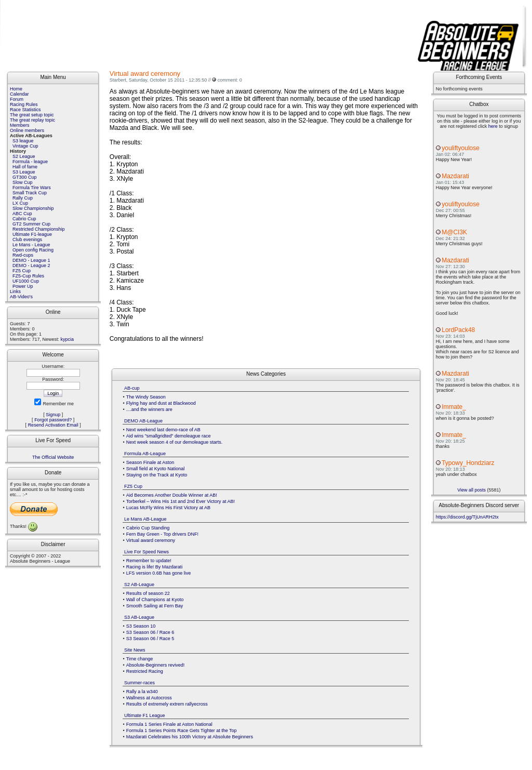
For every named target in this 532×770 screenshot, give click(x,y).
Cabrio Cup (24, 219)
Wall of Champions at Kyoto (155, 600)
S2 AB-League (139, 585)
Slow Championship (33, 208)
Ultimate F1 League (145, 715)
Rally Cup (23, 198)
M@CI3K (454, 232)
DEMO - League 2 (31, 265)
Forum (17, 99)
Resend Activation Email (53, 425)
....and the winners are (149, 409)
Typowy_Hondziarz (468, 463)
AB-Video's (21, 297)
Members (20, 125)
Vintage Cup (25, 146)
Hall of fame (25, 167)
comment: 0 (230, 80)
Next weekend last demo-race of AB (163, 430)
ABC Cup (22, 214)
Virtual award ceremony (151, 540)
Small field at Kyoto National (156, 469)
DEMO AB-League (143, 421)
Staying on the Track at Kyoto (157, 475)
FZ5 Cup (22, 271)
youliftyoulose (461, 148)
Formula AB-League (145, 454)
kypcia (68, 339)
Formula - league (30, 162)
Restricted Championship (39, 229)
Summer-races (139, 683)
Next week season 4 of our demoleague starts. (175, 442)
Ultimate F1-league (32, 234)
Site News (135, 650)
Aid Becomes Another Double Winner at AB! (172, 495)
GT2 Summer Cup (31, 224)
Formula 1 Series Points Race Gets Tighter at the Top (182, 731)
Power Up (23, 286)
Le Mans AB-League (145, 519)
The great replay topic (32, 120)
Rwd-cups (23, 255)
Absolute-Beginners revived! (156, 665)
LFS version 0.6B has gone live (159, 573)
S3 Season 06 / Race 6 (150, 632)
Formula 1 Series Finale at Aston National (169, 724)
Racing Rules (24, 104)
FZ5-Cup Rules (28, 276)
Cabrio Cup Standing (148, 528)
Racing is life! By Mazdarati (155, 567)
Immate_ (454, 407)
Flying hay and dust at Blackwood (161, 403)
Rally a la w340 (142, 692)
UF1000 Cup (26, 281)
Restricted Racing (145, 671)
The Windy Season (146, 397)
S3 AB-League (139, 617)
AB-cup (132, 388)
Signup (53, 415)
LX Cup (20, 203)
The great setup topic (32, 115)
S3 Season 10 (141, 626)
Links (15, 291)
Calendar (19, 94)
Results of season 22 (148, 593)
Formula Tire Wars (32, 188)
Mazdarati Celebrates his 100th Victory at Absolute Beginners (190, 737)
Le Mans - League (31, 245)
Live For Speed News (147, 552)
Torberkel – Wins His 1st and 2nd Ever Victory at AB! (181, 501)
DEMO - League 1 (31, 260)
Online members (27, 130)
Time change (140, 659)
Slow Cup (23, 182)
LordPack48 (458, 330)
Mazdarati (455, 176)
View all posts (471, 490)
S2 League (24, 156)
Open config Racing (33, 250)
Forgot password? (53, 420)
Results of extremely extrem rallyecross (167, 704)
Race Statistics (25, 110)
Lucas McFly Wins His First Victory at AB (168, 508)
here (493, 126)
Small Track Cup (30, 193)
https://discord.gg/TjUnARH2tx (467, 517)
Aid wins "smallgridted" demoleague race (169, 436)
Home (16, 89)
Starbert (118, 80)
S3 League (24, 172)
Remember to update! (149, 561)
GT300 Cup (25, 177)
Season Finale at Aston (150, 462)
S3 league (23, 141)
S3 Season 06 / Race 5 (150, 639)
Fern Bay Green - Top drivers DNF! (162, 534)
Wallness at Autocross (149, 698)
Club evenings (27, 240)
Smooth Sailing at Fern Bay (155, 606)
